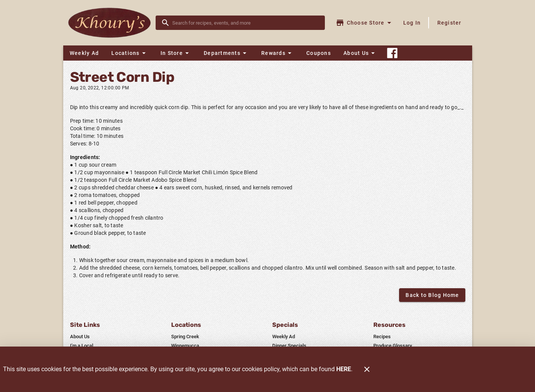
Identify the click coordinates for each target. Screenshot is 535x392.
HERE (344, 369)
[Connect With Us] (392, 53)
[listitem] (80, 337)
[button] (129, 53)
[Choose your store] (364, 23)
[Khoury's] (112, 23)
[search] (246, 23)
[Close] (367, 369)
